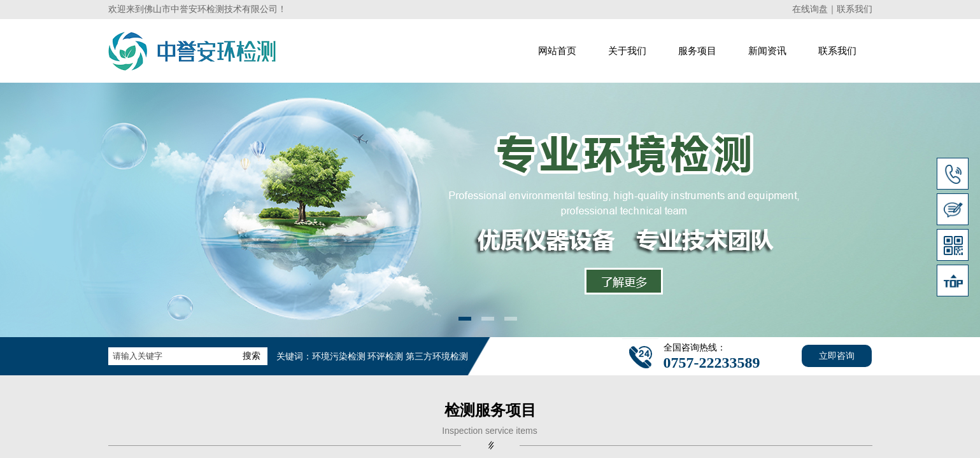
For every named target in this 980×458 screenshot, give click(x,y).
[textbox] (172, 356)
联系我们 (837, 51)
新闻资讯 (767, 51)
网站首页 (557, 51)
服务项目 (697, 51)
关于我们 (627, 51)
